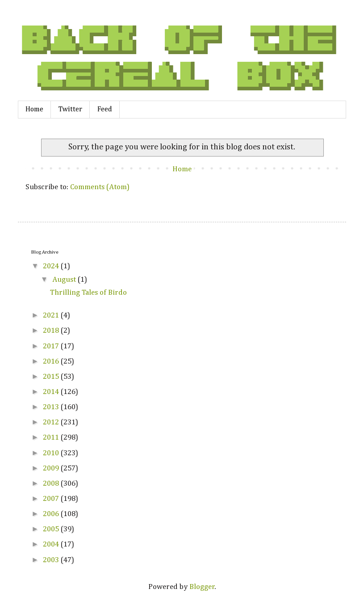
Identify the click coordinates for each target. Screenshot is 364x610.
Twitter (70, 110)
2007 (52, 499)
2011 (52, 438)
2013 (52, 407)
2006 (52, 514)
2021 (52, 316)
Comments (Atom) (100, 187)
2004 (52, 544)
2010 (52, 453)
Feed (105, 110)
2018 (52, 331)
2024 (52, 266)
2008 (52, 484)
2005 (52, 529)
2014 (52, 392)
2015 (52, 377)
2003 (52, 560)
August (65, 280)
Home (34, 110)
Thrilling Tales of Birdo (88, 293)
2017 (52, 346)
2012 (52, 422)
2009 (52, 468)
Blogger (202, 587)
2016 (52, 362)
